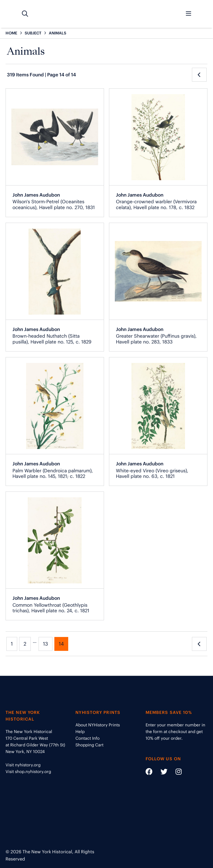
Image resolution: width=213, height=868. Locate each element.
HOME (11, 33)
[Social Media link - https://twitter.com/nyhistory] (161, 773)
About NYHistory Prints (98, 725)
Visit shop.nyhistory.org (28, 772)
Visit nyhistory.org (23, 765)
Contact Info (88, 738)
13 (45, 644)
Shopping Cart (89, 745)
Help (80, 732)
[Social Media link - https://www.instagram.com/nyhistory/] (175, 773)
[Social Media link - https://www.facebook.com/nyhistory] (149, 773)
